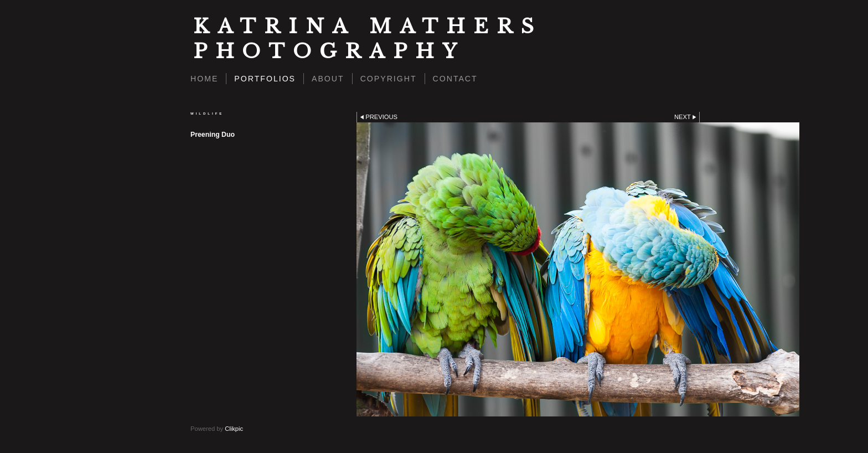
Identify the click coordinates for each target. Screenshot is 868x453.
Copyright (389, 79)
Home (204, 79)
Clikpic (234, 429)
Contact (455, 79)
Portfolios (265, 79)
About (328, 79)
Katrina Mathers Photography (368, 39)
